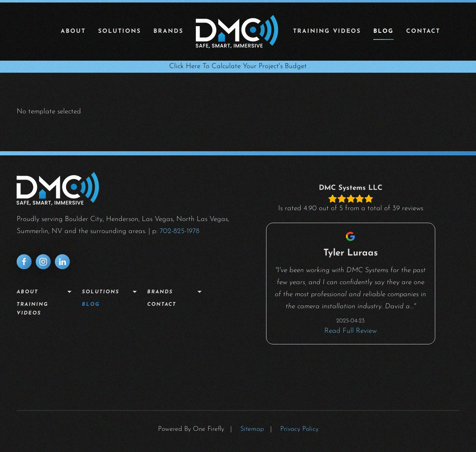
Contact (423, 31)
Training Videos (327, 31)
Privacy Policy (299, 429)
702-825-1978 (180, 231)
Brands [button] (168, 31)
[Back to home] (238, 32)
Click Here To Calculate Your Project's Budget (238, 66)
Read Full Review (351, 330)
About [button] (73, 31)
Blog (384, 31)
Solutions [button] (120, 31)
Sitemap (252, 429)
